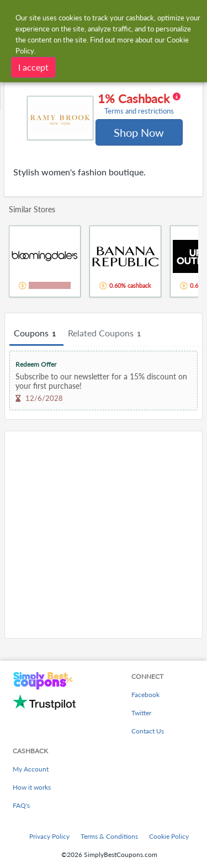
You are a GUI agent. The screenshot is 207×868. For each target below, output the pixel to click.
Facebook (145, 695)
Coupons (36, 334)
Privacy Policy (49, 836)
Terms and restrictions (139, 111)
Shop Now (139, 132)
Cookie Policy (169, 836)
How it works (32, 787)
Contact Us (148, 731)
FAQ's (21, 805)
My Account (31, 769)
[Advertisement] (104, 535)
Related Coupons (106, 334)
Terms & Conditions (109, 836)
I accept (33, 67)
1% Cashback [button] (139, 104)
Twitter (141, 713)
